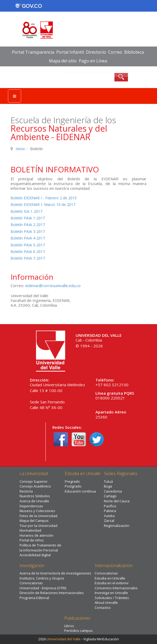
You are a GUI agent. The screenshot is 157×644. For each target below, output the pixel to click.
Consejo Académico (35, 486)
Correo (115, 52)
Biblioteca (134, 52)
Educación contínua (80, 491)
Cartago (110, 496)
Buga (108, 486)
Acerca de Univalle (34, 501)
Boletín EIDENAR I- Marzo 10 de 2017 (43, 204)
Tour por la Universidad (38, 526)
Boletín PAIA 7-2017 (28, 258)
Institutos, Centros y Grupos (42, 578)
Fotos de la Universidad (38, 516)
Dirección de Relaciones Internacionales (52, 593)
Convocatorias (31, 583)
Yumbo (109, 516)
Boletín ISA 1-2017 (26, 211)
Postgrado (73, 486)
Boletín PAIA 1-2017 (28, 218)
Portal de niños (32, 540)
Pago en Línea (93, 61)
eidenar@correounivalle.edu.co (53, 286)
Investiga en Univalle (111, 593)
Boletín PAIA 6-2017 (28, 252)
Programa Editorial (34, 598)
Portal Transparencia (33, 52)
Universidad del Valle (64, 639)
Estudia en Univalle (110, 578)
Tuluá (108, 481)
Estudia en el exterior (112, 583)
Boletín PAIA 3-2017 (28, 231)
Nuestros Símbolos (35, 496)
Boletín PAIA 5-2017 (28, 245)
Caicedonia (113, 491)
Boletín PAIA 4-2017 (28, 238)
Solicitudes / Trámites (112, 598)
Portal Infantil (70, 52)
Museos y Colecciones (37, 511)
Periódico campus (78, 631)
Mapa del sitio (63, 61)
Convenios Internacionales (116, 588)
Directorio (96, 52)
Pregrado (72, 481)
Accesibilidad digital (35, 555)
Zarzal (109, 521)
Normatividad (30, 530)
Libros (69, 626)
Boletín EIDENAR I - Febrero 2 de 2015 (44, 198)
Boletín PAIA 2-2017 (28, 225)
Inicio (20, 149)
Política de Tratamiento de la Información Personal (40, 548)
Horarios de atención (36, 535)
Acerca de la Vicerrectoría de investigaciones (55, 573)
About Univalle (106, 602)
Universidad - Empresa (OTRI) (43, 588)
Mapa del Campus (34, 521)
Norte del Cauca (117, 501)
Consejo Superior (34, 481)
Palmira (110, 511)
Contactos (103, 608)
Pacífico (110, 506)
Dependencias (31, 506)
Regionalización (117, 526)
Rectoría (26, 491)
